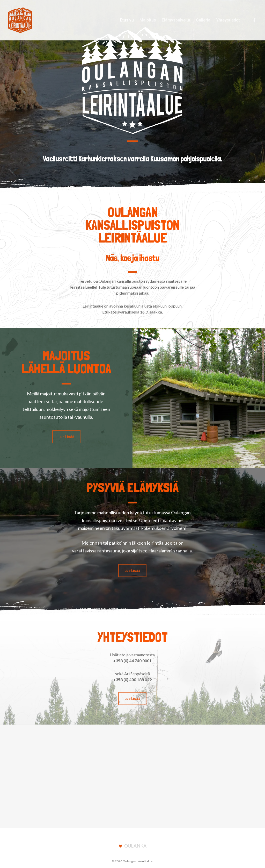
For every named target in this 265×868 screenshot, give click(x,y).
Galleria (203, 20)
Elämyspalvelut (176, 20)
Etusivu (127, 20)
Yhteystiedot (228, 20)
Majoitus (148, 20)
